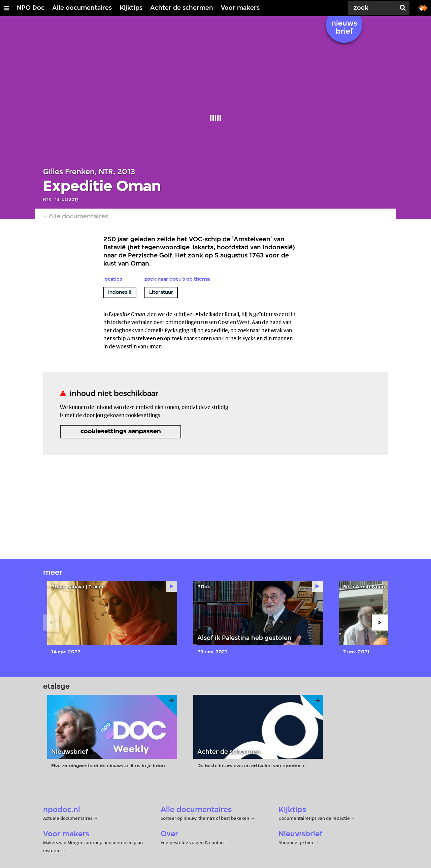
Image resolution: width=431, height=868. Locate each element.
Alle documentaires (82, 8)
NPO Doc (31, 8)
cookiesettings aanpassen (121, 432)
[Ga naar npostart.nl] (423, 7)
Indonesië (120, 292)
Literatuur (161, 292)
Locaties (113, 279)
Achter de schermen (182, 8)
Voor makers (240, 8)
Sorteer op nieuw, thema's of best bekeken (205, 818)
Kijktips (131, 8)
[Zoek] (370, 8)
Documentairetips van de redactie (314, 818)
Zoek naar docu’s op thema (177, 279)
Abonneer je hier (296, 842)
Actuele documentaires (68, 818)
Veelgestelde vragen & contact (193, 842)
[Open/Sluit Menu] (7, 8)
